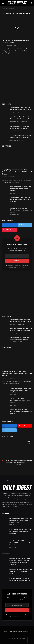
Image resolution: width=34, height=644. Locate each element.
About (6, 631)
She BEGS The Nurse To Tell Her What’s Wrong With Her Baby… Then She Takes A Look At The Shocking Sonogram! (21, 562)
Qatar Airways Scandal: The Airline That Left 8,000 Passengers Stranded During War (20, 110)
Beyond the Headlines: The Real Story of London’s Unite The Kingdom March (21, 118)
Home (3, 8)
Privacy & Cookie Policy (11, 634)
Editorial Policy (23, 631)
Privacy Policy (16, 267)
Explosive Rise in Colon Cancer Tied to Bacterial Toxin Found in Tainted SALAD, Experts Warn (21, 138)
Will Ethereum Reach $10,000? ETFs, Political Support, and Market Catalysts (20, 128)
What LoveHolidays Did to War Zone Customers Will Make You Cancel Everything (20, 189)
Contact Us (13, 631)
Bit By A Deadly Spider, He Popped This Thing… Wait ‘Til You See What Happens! (21, 572)
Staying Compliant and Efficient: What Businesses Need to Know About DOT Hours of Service (17, 172)
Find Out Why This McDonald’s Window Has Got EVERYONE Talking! (17, 42)
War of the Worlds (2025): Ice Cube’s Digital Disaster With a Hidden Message (19, 461)
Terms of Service (25, 634)
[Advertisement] (17, 82)
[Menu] (3, 3)
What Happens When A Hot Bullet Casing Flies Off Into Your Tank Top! (20, 579)
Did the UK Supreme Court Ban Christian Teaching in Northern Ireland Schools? (21, 210)
